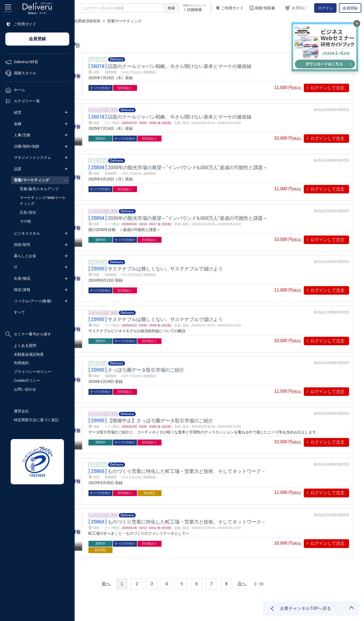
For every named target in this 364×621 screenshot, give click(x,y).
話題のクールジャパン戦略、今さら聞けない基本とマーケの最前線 (228, 66)
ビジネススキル (27, 233)
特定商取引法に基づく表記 (36, 420)
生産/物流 (22, 278)
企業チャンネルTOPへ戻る (306, 608)
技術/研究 (22, 245)
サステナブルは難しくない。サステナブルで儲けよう (214, 257)
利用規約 (21, 363)
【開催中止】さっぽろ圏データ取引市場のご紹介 (209, 400)
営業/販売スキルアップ (39, 189)
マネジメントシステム (33, 157)
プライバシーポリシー (33, 372)
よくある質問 (25, 346)
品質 (18, 169)
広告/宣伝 (28, 212)
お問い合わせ (25, 389)
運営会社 (21, 411)
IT (15, 267)
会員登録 (350, 8)
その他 (25, 221)
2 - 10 (296, 558)
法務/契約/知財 (27, 146)
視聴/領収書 (262, 8)
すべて (19, 312)
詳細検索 (193, 10)
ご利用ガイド (229, 8)
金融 (18, 124)
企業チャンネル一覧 (111, 21)
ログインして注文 (327, 88)
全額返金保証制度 (29, 354)
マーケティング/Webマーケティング (43, 201)
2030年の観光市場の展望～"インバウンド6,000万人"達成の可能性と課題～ (236, 161)
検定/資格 (22, 290)
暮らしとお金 (25, 256)
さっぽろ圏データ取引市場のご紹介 (195, 352)
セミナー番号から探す (28, 334)
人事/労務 (22, 135)
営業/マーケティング (31, 180)
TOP (84, 21)
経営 (18, 112)
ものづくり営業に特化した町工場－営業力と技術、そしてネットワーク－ (235, 448)
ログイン (325, 8)
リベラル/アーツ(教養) (33, 301)
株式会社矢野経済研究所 (155, 21)
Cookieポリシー (27, 380)
